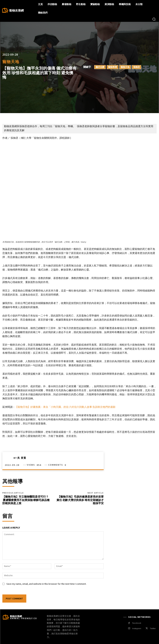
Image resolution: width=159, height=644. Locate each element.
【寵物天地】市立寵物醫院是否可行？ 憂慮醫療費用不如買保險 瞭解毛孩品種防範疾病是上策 (26, 500)
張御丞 (137, 67)
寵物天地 (11, 62)
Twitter (153, 629)
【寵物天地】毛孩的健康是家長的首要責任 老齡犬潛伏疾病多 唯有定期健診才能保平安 (80, 500)
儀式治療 (100, 67)
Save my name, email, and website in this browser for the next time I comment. (46, 584)
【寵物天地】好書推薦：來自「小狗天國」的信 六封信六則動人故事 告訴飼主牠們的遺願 (65, 407)
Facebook (137, 623)
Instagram (137, 629)
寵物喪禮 (113, 67)
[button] (154, 19)
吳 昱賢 (22, 458)
